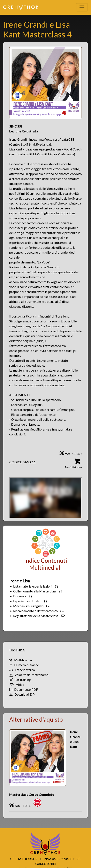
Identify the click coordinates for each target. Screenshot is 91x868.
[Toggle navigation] (82, 7)
